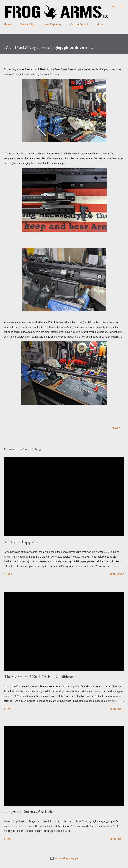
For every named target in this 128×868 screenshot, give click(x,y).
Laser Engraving (52, 24)
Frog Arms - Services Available (28, 811)
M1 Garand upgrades (21, 542)
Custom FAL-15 (79, 24)
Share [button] (116, 428)
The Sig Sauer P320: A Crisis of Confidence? (40, 676)
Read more (117, 574)
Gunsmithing (27, 24)
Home (8, 24)
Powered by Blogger (64, 858)
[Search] (114, 6)
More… (101, 24)
